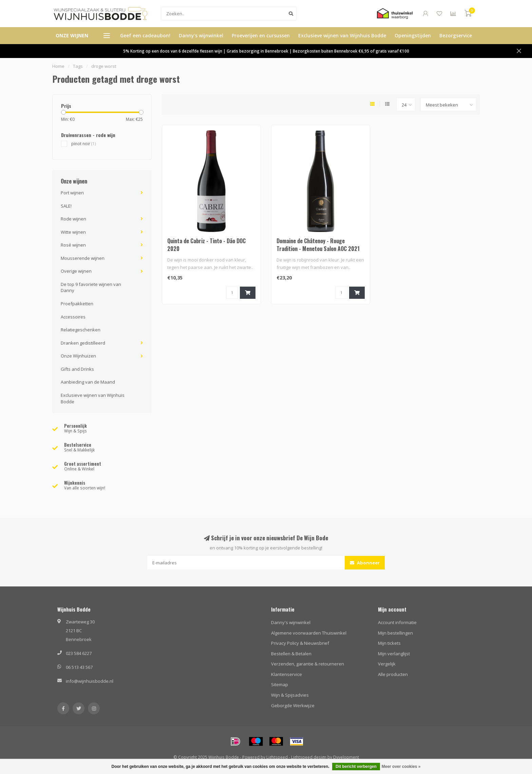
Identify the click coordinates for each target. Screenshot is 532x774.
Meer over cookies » (401, 767)
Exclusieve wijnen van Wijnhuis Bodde (342, 35)
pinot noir (84, 143)
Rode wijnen (73, 219)
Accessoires (73, 317)
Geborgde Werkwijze (293, 705)
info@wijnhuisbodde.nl (90, 681)
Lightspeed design (309, 757)
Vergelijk (387, 664)
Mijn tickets (389, 643)
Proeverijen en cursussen (261, 35)
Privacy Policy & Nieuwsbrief (300, 643)
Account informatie (397, 622)
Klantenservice (287, 674)
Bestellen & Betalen (291, 654)
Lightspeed (277, 757)
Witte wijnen (73, 232)
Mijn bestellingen (395, 633)
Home (58, 66)
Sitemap (280, 684)
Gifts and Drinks (77, 369)
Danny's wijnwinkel (201, 35)
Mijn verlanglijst (394, 654)
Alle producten (393, 674)
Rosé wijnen (73, 245)
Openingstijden (413, 35)
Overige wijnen (76, 271)
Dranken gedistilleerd (83, 343)
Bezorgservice (456, 35)
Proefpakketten (77, 304)
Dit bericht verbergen (356, 767)
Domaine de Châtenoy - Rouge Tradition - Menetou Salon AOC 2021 (318, 245)
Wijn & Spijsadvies (290, 695)
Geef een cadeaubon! (145, 35)
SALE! (66, 206)
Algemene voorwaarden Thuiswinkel (309, 633)
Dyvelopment (346, 757)
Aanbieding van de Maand (88, 382)
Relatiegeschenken (81, 330)
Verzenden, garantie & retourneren (308, 664)
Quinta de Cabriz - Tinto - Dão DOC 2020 (206, 245)
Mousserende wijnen (83, 258)
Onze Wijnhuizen (78, 356)
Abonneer (365, 563)
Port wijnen (72, 193)
